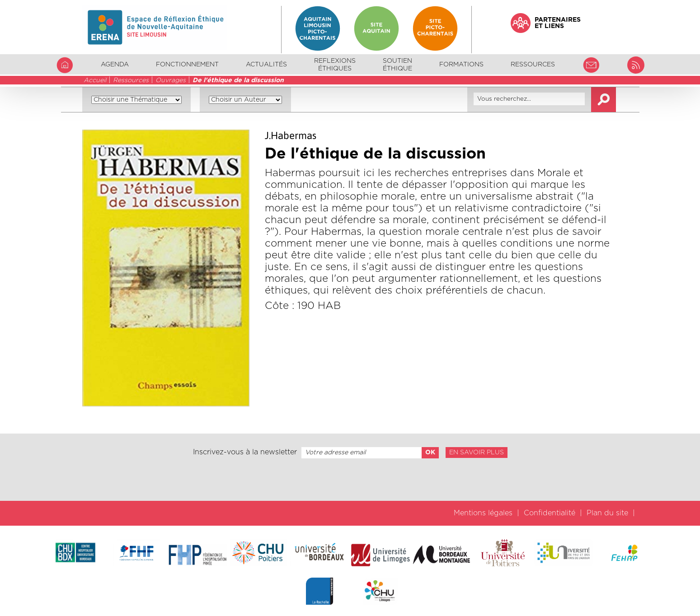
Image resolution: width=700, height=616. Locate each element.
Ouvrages (171, 80)
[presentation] (350, 480)
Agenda (115, 65)
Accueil (95, 80)
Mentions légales (483, 513)
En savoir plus (477, 453)
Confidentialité (550, 513)
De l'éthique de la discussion (238, 80)
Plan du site (607, 513)
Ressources (131, 80)
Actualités (266, 65)
